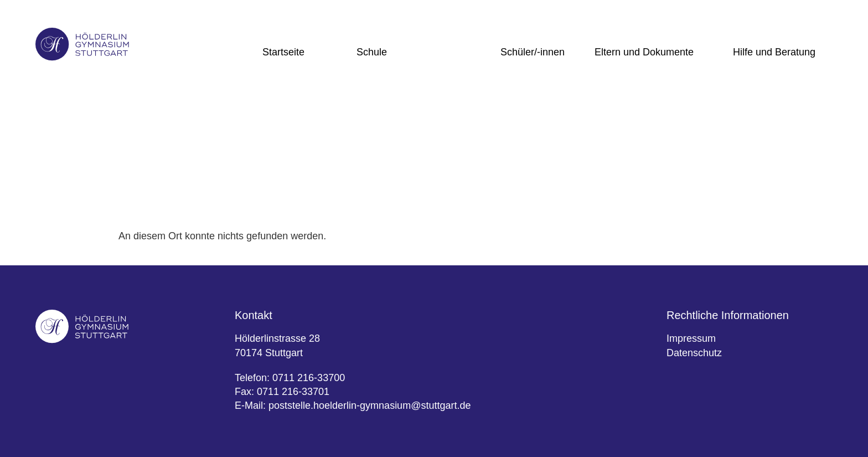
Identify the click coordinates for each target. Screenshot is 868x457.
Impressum (691, 338)
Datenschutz (694, 353)
